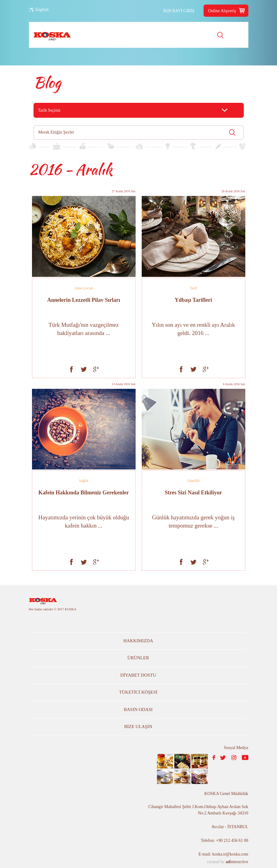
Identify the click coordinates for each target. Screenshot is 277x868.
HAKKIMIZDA (138, 641)
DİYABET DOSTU (138, 675)
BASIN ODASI (138, 709)
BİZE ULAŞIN (138, 727)
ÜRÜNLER (138, 658)
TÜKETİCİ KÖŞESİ (138, 692)
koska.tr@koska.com (230, 854)
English (42, 10)
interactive (237, 862)
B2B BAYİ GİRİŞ (179, 11)
